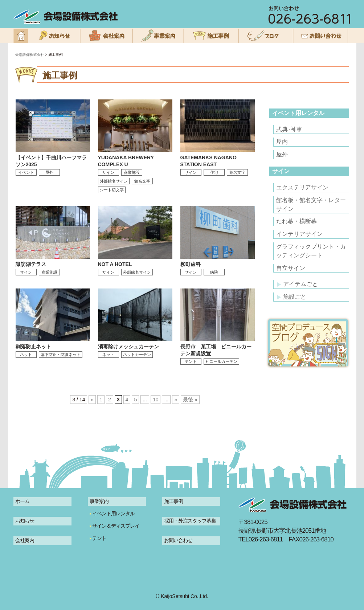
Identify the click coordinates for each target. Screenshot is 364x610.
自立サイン (291, 268)
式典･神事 (289, 129)
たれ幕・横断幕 (296, 221)
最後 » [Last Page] (190, 400)
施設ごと (292, 297)
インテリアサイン (299, 234)
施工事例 (173, 501)
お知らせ (25, 521)
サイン (281, 171)
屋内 (282, 142)
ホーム (22, 501)
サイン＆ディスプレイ (116, 526)
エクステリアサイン (302, 187)
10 (156, 400)
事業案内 (99, 501)
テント (99, 538)
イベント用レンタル (298, 113)
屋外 (282, 154)
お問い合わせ (178, 540)
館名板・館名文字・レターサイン (311, 204)
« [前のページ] (92, 400)
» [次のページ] (176, 400)
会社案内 (25, 540)
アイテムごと (298, 284)
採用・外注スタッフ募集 (190, 521)
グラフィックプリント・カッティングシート (311, 251)
